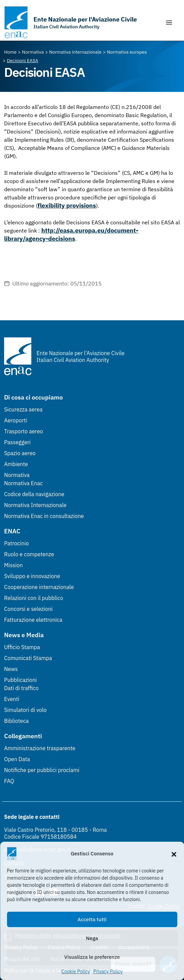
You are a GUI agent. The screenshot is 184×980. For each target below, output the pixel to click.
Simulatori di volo (25, 710)
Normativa (17, 475)
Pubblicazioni (20, 680)
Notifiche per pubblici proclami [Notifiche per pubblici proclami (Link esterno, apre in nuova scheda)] (42, 770)
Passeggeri (17, 442)
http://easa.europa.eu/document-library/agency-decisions (71, 234)
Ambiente (16, 464)
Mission (13, 565)
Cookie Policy (76, 971)
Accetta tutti (92, 919)
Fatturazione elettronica (33, 620)
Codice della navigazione (34, 494)
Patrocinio (17, 543)
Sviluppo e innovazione (32, 576)
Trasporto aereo (24, 431)
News (11, 669)
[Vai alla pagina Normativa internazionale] (75, 52)
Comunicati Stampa (28, 658)
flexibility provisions (67, 205)
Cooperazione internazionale (39, 587)
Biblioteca (16, 721)
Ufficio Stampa (22, 647)
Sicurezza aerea (23, 409)
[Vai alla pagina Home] (10, 52)
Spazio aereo (20, 453)
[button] (174, 854)
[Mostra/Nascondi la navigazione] (169, 23)
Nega (92, 938)
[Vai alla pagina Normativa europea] (127, 52)
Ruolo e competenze (29, 554)
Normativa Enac (23, 483)
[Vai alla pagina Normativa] (33, 52)
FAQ (9, 781)
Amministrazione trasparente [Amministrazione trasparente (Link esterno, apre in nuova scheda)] (40, 748)
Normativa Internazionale (35, 505)
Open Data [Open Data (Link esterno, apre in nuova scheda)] (17, 759)
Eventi (12, 699)
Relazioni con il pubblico (34, 598)
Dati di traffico (21, 688)
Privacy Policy (108, 971)
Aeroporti (16, 420)
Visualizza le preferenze (92, 957)
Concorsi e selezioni (28, 609)
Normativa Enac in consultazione (44, 516)
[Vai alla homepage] (70, 22)
